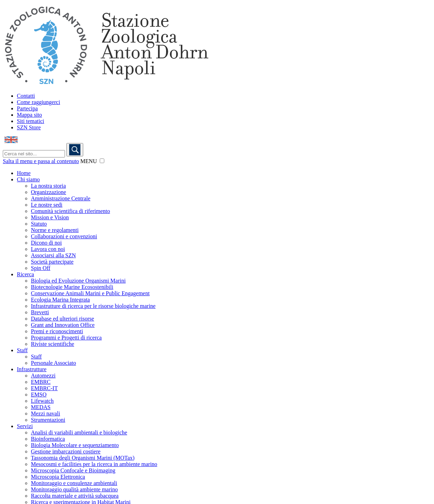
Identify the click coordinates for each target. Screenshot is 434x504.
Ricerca (25, 274)
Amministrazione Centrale (61, 198)
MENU (89, 161)
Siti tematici (31, 121)
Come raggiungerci (38, 102)
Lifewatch (42, 401)
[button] (102, 161)
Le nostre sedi (47, 205)
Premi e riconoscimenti (57, 331)
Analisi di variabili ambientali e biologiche (79, 432)
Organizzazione (48, 192)
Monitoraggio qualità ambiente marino (74, 489)
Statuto (39, 224)
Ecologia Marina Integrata (60, 300)
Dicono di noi (46, 243)
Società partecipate (52, 262)
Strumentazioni (48, 420)
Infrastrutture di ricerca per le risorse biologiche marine (93, 306)
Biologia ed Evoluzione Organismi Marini (78, 281)
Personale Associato (53, 363)
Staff (22, 350)
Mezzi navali (45, 413)
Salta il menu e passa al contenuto (41, 161)
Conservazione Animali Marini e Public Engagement (90, 293)
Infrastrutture (32, 369)
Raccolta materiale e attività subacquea (75, 496)
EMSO (39, 395)
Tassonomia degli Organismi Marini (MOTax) (83, 458)
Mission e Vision (50, 217)
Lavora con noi (48, 249)
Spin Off (41, 268)
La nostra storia (48, 186)
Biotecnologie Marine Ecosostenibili (72, 287)
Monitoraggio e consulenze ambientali (74, 483)
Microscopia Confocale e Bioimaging (73, 470)
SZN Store (29, 127)
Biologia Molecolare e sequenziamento (75, 445)
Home (24, 173)
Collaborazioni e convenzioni (64, 236)
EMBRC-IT (44, 388)
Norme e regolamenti (55, 230)
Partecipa (27, 108)
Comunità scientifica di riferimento (70, 211)
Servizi (25, 426)
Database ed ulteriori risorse (63, 319)
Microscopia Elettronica (58, 477)
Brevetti (40, 312)
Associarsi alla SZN (53, 255)
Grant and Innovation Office (63, 325)
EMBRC (41, 382)
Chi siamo (28, 179)
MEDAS (41, 407)
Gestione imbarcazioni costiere (66, 451)
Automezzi (43, 376)
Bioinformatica (48, 439)
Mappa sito (29, 115)
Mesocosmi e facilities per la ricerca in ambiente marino (94, 464)
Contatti (26, 96)
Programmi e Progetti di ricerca (66, 338)
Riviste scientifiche (52, 344)
